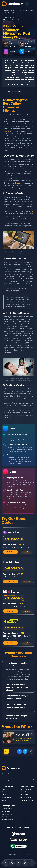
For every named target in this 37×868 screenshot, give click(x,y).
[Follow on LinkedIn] (32, 734)
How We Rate (6, 800)
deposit (31, 221)
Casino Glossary (6, 817)
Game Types (6, 811)
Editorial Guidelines (8, 797)
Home (5, 17)
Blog (11, 17)
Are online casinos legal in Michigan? (18, 664)
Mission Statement (9, 774)
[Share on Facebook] (20, 751)
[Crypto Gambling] (19, 863)
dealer (31, 211)
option (14, 415)
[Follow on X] (28, 734)
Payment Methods (7, 820)
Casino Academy (7, 814)
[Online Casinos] (5, 863)
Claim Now (11, 552)
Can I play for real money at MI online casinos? (18, 697)
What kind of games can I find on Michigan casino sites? (18, 707)
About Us (4, 789)
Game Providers (7, 809)
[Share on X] (25, 751)
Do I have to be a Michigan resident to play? (18, 717)
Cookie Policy (24, 795)
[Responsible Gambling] (32, 863)
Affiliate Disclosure (26, 797)
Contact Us (5, 792)
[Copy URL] (31, 751)
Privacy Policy (24, 792)
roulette (27, 72)
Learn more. (11, 12)
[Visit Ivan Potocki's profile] (8, 737)
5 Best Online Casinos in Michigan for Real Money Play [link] (16, 21)
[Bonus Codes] (12, 863)
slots (5, 174)
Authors (4, 795)
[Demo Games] (25, 863)
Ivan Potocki (22, 735)
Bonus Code (26, 552)
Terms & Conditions (26, 789)
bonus (18, 183)
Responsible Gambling (27, 800)
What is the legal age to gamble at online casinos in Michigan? (18, 687)
